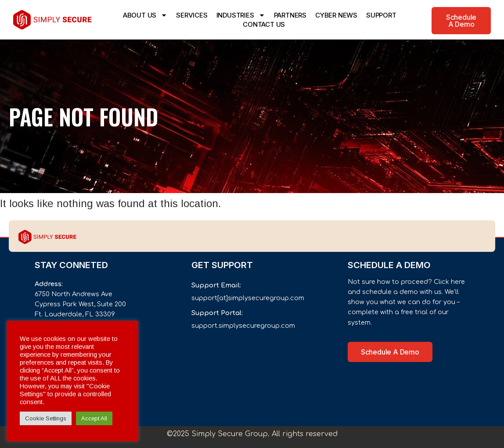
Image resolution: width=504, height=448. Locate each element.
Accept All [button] (94, 418)
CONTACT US (264, 24)
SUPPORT (381, 15)
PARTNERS (290, 15)
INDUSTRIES (241, 15)
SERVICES (192, 15)
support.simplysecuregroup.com (243, 326)
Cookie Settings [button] (46, 418)
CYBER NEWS (336, 15)
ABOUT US (145, 15)
